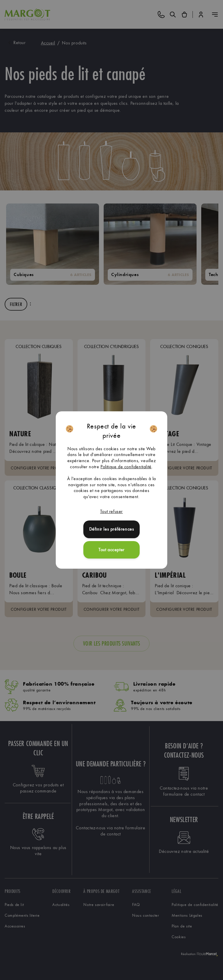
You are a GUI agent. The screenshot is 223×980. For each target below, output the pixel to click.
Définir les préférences (112, 529)
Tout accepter (111, 550)
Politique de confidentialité (126, 467)
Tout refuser (111, 511)
